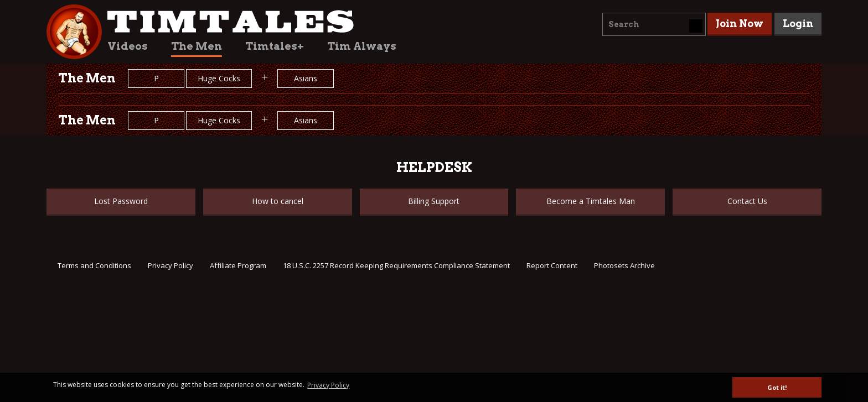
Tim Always (362, 46)
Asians (306, 78)
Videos (128, 46)
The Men (197, 46)
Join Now (740, 24)
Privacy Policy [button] (328, 385)
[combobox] (654, 24)
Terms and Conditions (94, 265)
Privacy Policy (170, 265)
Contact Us (747, 201)
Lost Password (121, 201)
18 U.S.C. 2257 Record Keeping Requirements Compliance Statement (396, 265)
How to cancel (278, 201)
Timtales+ (275, 46)
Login (798, 24)
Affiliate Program (238, 265)
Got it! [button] (777, 387)
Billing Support (434, 201)
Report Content (552, 265)
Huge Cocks (219, 78)
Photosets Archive (624, 265)
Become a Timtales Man (591, 201)
